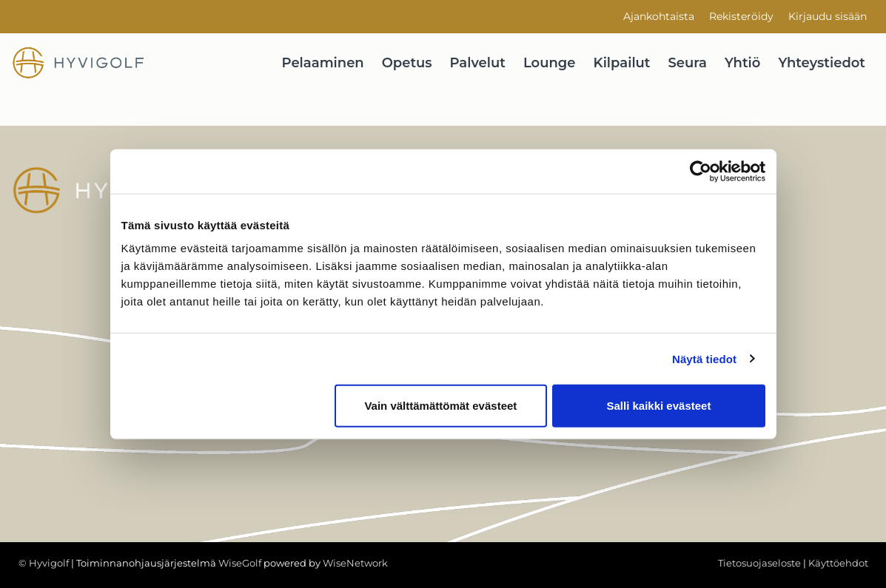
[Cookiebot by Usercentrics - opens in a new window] (701, 171)
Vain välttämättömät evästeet (440, 406)
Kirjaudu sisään (828, 16)
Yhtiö (742, 63)
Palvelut (478, 63)
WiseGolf (240, 563)
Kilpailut (622, 63)
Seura (688, 63)
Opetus (407, 63)
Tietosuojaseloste (759, 563)
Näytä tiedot (704, 358)
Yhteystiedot (822, 63)
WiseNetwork (355, 563)
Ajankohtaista (659, 16)
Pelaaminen (323, 63)
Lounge (550, 63)
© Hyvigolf (44, 563)
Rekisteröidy (741, 16)
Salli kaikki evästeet (658, 406)
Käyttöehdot (838, 563)
